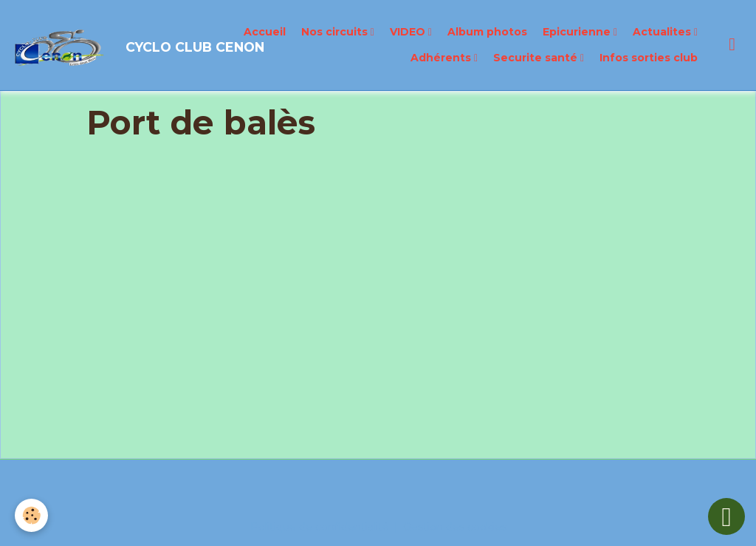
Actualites (663, 32)
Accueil (265, 32)
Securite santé (537, 58)
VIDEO (409, 32)
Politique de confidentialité (320, 527)
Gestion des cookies (455, 527)
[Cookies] (31, 515)
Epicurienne (578, 32)
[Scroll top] (726, 516)
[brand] (98, 45)
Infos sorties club (649, 58)
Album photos (487, 32)
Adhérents (442, 58)
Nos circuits (336, 32)
